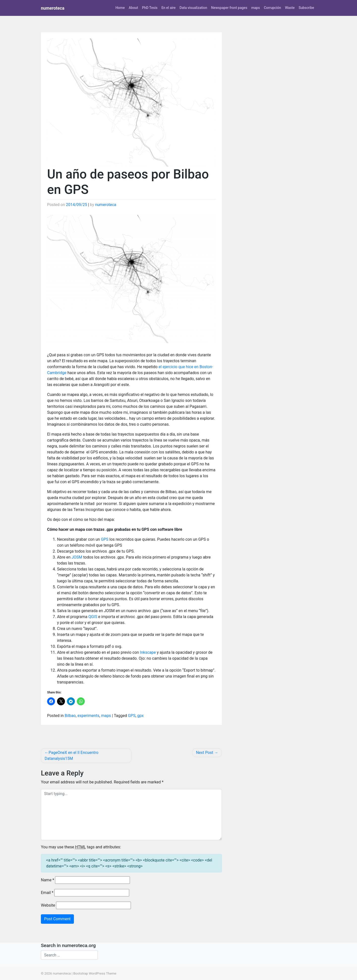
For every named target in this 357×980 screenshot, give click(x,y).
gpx (141, 716)
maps (255, 8)
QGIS (93, 617)
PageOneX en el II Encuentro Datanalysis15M (72, 756)
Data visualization (193, 8)
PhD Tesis (150, 8)
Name (48, 880)
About (133, 8)
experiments (88, 716)
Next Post (205, 753)
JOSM (77, 557)
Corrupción (272, 8)
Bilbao (70, 716)
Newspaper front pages (229, 8)
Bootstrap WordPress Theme (95, 973)
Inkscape (148, 652)
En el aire (168, 8)
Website (48, 905)
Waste (290, 8)
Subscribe (306, 8)
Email (47, 893)
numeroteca (53, 8)
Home (120, 8)
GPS (105, 539)
